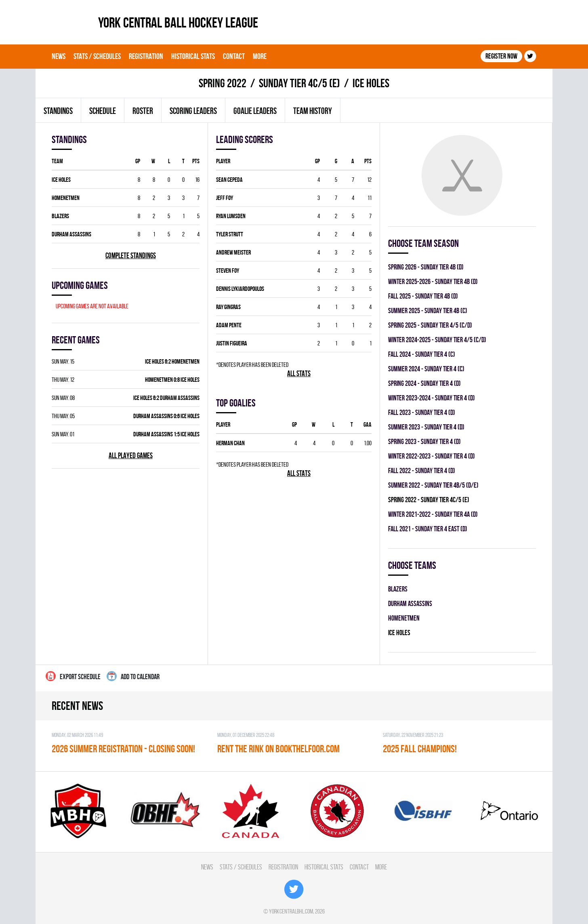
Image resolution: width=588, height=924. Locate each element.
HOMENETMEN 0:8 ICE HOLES (172, 380)
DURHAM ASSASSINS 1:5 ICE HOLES (166, 434)
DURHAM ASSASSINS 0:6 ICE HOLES (166, 416)
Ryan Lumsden (231, 216)
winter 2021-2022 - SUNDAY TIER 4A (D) (433, 514)
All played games (131, 456)
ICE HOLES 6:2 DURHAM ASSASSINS (166, 398)
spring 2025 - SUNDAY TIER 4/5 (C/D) (430, 325)
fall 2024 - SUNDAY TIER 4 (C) (422, 354)
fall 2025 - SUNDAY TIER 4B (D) (423, 296)
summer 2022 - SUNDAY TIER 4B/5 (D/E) (433, 485)
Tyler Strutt (230, 234)
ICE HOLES (61, 180)
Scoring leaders (193, 111)
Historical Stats (193, 56)
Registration (146, 56)
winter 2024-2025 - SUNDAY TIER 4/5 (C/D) (437, 340)
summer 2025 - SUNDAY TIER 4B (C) (428, 310)
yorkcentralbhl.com (291, 911)
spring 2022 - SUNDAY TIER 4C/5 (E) (429, 500)
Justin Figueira (232, 343)
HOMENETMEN (66, 198)
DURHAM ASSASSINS (71, 234)
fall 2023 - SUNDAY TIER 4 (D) (422, 412)
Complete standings (131, 256)
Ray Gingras (228, 307)
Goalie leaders (255, 111)
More (260, 56)
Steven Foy (228, 270)
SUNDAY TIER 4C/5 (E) (299, 83)
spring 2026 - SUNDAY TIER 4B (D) (426, 267)
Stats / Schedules (97, 56)
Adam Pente (229, 325)
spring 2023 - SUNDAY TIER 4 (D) (424, 441)
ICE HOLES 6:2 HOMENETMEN (172, 361)
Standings (58, 111)
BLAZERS (60, 216)
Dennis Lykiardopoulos (240, 289)
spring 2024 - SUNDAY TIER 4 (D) (424, 383)
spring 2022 (223, 83)
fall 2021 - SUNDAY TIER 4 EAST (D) (428, 529)
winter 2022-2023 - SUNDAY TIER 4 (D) (432, 456)
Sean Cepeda (229, 180)
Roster (143, 111)
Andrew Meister (233, 252)
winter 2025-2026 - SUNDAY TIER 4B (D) (433, 281)
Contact (234, 56)
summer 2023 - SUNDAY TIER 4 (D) (426, 427)
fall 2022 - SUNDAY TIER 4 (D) (422, 470)
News (59, 56)
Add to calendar (133, 676)
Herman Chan (230, 443)
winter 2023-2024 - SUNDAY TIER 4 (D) (432, 398)
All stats (299, 374)
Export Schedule (73, 676)
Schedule (103, 111)
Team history (313, 111)
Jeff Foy (225, 198)
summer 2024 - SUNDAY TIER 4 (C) (426, 369)
